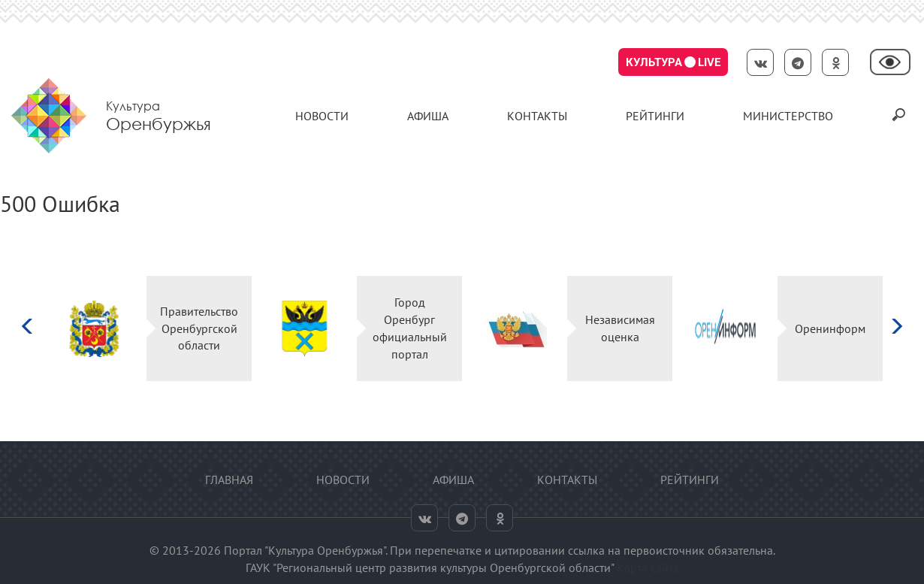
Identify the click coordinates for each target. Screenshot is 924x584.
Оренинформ (830, 328)
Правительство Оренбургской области (199, 328)
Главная (229, 480)
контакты (537, 116)
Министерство (788, 116)
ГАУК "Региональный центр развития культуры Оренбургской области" (430, 567)
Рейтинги (655, 116)
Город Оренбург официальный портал (410, 328)
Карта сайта (648, 567)
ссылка (586, 550)
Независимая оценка (620, 328)
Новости (322, 116)
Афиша (428, 116)
